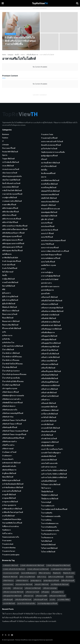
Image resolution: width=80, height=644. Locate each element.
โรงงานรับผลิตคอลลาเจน (50, 523)
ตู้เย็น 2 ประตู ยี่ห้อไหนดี (10, 297)
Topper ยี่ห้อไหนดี (8, 159)
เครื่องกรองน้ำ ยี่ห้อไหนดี (49, 297)
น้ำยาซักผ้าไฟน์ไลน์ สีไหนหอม (12, 364)
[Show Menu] (3, 3)
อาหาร (23, 55)
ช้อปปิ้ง (17, 55)
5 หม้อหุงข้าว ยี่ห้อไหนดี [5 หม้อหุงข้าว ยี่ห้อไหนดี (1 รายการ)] (11, 565)
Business (6, 134)
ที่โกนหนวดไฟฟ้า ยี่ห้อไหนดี (12, 328)
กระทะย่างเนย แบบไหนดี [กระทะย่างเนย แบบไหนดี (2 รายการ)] (11, 573)
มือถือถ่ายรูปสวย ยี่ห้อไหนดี (11, 481)
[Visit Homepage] (40, 3)
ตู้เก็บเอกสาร (6, 293)
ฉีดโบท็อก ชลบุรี (8, 272)
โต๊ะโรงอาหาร (46, 488)
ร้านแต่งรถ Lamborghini (11, 555)
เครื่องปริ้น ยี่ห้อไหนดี (48, 368)
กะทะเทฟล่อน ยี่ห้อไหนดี (10, 187)
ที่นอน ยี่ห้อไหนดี (8, 318)
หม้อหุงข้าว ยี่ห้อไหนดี (48, 205)
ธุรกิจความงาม (7, 336)
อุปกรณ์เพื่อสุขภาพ (47, 290)
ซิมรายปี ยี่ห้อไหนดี (9, 286)
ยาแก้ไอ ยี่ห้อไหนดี (8, 516)
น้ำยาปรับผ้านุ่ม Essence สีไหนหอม (14, 374)
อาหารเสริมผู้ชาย (47, 272)
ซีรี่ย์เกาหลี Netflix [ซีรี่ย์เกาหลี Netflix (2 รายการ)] (45, 573)
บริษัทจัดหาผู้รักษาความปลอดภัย (13, 396)
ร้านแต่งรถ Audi (8, 544)
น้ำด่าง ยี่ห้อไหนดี (8, 350)
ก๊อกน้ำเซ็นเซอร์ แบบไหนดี (11, 183)
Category (10, 55)
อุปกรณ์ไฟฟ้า (46, 294)
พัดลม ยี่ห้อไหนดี (8, 477)
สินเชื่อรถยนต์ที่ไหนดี (48, 173)
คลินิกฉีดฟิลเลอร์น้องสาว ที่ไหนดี (13, 233)
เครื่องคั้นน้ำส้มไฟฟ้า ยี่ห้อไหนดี (52, 301)
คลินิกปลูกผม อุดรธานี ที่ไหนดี (12, 247)
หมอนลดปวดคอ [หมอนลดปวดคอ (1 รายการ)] (8, 584)
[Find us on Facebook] (3, 635)
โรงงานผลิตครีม (47, 513)
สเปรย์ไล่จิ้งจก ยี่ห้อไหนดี (49, 184)
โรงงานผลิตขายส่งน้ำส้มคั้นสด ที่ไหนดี (54, 509)
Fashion (5, 138)
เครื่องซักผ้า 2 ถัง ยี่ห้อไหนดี (50, 315)
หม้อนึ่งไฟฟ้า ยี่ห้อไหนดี (49, 198)
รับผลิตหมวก (6, 530)
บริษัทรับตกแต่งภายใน (10, 410)
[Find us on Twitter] (6, 635)
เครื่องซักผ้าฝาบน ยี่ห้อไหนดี (50, 322)
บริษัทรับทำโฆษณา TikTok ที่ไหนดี (14, 420)
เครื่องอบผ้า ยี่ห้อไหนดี (48, 403)
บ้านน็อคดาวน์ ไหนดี (9, 452)
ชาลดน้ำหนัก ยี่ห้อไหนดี (10, 282)
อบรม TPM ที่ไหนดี (48, 244)
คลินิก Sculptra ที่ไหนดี (10, 208)
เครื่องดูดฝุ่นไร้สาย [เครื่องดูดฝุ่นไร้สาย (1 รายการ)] (57, 592)
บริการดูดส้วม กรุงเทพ (10, 389)
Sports (5, 155)
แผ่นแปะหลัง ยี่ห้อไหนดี (49, 460)
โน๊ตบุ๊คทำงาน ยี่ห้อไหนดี (49, 495)
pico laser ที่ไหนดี (9, 148)
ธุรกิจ (4, 332)
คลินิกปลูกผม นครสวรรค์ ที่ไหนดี (13, 244)
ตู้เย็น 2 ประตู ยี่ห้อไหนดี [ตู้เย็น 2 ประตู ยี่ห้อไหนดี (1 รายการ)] (27, 577)
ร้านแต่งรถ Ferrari (9, 551)
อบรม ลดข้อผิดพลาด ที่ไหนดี (51, 258)
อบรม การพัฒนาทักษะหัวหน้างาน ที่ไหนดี (55, 251)
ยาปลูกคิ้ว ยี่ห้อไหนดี (9, 495)
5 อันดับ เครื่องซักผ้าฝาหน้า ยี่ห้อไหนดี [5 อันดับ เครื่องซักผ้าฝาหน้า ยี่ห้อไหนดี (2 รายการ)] (32, 565)
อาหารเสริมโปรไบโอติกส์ (47, 55)
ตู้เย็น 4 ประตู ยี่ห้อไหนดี (10, 300)
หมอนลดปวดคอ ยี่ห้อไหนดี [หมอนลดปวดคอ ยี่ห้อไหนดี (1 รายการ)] (24, 584)
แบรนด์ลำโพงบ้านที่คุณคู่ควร (51, 453)
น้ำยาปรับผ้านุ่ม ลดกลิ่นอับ (11, 378)
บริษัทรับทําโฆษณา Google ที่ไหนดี (14, 435)
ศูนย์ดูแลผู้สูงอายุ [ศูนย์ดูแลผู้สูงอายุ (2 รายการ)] (36, 581)
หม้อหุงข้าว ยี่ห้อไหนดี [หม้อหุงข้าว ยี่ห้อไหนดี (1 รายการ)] (42, 584)
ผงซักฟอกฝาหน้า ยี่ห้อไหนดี (11, 463)
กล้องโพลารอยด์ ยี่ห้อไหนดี (11, 180)
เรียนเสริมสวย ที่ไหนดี (49, 432)
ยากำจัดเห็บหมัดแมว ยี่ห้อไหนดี (13, 488)
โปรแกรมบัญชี (46, 502)
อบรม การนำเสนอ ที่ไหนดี (50, 248)
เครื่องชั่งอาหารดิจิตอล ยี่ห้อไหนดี (52, 311)
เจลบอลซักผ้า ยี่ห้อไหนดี (49, 407)
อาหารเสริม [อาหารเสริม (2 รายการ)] (7, 588)
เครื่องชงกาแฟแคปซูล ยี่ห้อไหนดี (52, 308)
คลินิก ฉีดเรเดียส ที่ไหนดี (10, 212)
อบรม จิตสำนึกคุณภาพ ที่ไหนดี (51, 255)
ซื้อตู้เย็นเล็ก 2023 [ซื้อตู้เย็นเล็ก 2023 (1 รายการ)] (69, 573)
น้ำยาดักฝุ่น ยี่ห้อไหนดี (10, 367)
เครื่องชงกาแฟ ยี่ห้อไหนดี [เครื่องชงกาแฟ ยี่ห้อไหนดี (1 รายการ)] (33, 588)
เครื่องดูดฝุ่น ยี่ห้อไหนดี (49, 340)
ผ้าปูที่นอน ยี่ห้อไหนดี (9, 473)
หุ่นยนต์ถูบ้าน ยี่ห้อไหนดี (49, 216)
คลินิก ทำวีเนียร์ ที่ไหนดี (10, 222)
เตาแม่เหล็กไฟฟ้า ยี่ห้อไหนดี (50, 428)
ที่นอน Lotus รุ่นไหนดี (10, 314)
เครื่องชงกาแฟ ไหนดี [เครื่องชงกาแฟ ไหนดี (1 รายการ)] (32, 592)
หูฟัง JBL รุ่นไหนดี (47, 219)
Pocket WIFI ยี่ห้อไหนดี (10, 152)
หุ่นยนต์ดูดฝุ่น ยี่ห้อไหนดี (49, 212)
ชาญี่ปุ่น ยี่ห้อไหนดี (8, 279)
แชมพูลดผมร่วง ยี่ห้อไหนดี (50, 442)
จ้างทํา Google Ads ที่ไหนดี (11, 261)
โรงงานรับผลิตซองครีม (49, 527)
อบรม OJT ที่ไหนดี (47, 234)
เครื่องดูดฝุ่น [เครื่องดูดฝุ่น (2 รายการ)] (45, 592)
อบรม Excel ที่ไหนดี (48, 226)
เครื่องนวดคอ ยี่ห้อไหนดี (49, 361)
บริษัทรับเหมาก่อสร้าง (9, 442)
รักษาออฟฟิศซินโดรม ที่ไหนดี (12, 523)
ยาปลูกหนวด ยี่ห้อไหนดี (10, 502)
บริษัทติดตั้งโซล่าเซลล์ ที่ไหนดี (12, 403)
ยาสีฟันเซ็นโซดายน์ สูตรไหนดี (13, 512)
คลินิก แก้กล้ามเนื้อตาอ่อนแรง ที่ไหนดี (15, 229)
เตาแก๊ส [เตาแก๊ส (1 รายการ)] (52, 600)
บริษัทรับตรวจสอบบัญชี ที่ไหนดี (13, 413)
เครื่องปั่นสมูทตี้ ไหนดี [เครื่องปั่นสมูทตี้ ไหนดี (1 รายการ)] (40, 600)
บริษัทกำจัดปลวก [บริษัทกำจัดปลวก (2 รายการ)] (8, 581)
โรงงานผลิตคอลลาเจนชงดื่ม (51, 516)
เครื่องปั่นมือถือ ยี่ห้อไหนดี (50, 379)
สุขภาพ (44, 177)
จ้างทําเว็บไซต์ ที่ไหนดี (10, 268)
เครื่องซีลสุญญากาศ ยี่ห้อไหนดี (51, 329)
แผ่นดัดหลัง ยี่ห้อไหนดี (48, 456)
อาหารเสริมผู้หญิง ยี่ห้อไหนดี (51, 276)
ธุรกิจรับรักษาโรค (8, 343)
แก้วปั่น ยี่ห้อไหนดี (47, 435)
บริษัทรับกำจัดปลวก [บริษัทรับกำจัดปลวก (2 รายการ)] (22, 581)
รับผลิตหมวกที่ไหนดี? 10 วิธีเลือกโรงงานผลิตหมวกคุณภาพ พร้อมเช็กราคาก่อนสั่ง (29, 621)
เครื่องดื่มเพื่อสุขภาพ (11, 36)
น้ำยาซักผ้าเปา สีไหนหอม (11, 360)
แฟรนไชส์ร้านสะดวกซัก (49, 463)
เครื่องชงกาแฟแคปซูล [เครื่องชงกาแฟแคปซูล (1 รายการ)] (50, 588)
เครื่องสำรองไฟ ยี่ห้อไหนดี (50, 396)
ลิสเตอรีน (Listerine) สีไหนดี (51, 145)
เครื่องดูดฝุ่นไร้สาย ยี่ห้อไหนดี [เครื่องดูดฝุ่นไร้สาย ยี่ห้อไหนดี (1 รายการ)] (12, 596)
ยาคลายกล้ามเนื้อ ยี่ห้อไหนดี (12, 491)
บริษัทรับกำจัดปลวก (9, 406)
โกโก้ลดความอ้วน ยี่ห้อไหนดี (51, 485)
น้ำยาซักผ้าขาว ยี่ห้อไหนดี (11, 353)
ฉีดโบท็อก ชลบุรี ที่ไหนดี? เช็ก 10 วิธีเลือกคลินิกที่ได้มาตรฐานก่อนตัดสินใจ (27, 618)
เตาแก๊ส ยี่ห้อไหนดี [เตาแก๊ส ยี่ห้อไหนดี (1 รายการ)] (9, 604)
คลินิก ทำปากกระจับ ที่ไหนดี (12, 219)
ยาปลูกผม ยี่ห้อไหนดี (9, 498)
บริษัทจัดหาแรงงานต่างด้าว (11, 399)
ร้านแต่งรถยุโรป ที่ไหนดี (49, 138)
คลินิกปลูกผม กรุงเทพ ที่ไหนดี (12, 237)
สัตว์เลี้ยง (44, 170)
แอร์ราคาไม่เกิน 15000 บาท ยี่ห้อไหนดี (54, 474)
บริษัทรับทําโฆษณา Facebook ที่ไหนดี (15, 431)
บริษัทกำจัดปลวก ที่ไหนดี (10, 392)
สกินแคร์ (44, 159)
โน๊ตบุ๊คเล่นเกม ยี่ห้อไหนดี (50, 499)
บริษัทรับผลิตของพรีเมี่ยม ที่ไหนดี (13, 438)
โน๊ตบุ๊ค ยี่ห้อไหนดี (47, 492)
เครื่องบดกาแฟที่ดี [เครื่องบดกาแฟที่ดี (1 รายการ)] (41, 596)
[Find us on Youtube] (12, 635)
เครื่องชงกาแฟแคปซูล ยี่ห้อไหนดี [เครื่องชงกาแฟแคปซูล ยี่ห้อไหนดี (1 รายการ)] (13, 592)
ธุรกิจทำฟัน (6, 339)
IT (3, 141)
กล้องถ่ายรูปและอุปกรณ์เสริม (12, 176)
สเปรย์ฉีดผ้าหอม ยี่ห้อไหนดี (50, 181)
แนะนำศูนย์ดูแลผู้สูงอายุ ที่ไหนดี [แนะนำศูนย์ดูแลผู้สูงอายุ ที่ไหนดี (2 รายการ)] (47, 604)
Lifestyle (5, 145)
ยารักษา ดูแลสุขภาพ (9, 505)
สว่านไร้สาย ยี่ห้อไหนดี (49, 166)
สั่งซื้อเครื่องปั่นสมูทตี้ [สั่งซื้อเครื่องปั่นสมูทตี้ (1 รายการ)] (68, 581)
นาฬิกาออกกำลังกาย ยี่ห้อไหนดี (13, 346)
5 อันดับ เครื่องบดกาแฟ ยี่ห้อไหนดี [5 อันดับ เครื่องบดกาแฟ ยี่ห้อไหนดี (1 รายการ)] (38, 569)
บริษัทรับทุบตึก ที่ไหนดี (10, 427)
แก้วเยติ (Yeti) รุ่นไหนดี (49, 439)
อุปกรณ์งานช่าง (46, 283)
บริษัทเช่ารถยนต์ (8, 449)
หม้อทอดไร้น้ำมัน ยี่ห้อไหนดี (50, 191)
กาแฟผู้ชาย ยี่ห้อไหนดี (10, 198)
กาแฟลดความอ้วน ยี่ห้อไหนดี (12, 201)
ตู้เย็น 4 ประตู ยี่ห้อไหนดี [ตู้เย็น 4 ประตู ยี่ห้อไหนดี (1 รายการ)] (56, 577)
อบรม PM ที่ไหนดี (47, 237)
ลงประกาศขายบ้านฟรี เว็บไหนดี (52, 142)
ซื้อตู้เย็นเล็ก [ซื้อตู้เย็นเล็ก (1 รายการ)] (57, 573)
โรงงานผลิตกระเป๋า (48, 506)
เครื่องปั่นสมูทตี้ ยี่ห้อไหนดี (50, 382)
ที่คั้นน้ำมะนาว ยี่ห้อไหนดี (11, 311)
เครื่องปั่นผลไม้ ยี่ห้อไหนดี (50, 375)
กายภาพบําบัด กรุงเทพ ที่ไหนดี (12, 194)
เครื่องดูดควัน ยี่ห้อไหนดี (49, 336)
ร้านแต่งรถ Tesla (47, 135)
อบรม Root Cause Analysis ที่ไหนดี (53, 241)
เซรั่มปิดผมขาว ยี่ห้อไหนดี (50, 410)
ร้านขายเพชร (7, 541)
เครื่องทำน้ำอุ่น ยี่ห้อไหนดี (50, 350)
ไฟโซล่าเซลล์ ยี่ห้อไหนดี (49, 548)
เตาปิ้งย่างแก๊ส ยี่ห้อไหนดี (49, 414)
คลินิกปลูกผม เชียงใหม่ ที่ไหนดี (12, 251)
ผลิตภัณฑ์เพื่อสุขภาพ (9, 470)
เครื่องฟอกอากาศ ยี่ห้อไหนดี (50, 386)
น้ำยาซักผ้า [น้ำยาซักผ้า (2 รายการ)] (69, 577)
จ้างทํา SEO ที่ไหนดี (9, 265)
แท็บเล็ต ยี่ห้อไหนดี (47, 446)
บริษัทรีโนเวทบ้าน (8, 445)
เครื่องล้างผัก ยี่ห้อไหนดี (49, 393)
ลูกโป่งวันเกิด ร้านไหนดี (49, 149)
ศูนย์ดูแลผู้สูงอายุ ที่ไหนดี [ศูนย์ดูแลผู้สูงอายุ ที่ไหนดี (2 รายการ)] (51, 581)
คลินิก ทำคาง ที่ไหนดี (9, 215)
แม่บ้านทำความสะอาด (49, 467)
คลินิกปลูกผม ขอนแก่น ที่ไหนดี (12, 240)
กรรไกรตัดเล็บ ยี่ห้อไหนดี (11, 162)
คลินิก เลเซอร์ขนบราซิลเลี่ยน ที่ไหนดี (15, 226)
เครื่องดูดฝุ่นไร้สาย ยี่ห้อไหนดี (51, 343)
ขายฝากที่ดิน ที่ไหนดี (9, 205)
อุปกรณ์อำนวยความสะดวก (50, 287)
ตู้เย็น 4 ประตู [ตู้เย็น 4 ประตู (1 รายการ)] (42, 577)
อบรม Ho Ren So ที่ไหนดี (50, 230)
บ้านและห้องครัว (8, 459)
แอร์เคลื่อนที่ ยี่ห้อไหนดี (49, 481)
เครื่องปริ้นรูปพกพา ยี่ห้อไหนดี (51, 371)
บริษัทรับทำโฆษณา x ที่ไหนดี (12, 424)
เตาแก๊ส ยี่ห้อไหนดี (47, 424)
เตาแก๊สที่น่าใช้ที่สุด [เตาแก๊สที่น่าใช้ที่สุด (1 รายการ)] (64, 600)
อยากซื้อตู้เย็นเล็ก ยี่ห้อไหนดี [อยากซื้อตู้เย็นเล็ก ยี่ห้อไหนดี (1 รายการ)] (60, 584)
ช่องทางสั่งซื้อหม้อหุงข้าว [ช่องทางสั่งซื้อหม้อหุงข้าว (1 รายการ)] (29, 573)
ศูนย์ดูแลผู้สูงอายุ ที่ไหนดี (49, 156)
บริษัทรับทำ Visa (8, 417)
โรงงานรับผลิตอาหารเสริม (50, 531)
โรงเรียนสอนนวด (47, 538)
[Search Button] (77, 3)
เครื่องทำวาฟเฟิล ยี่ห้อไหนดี (50, 357)
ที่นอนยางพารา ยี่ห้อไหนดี (11, 321)
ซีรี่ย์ (4, 290)
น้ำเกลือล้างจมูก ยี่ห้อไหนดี (11, 385)
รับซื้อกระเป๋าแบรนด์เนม (10, 526)
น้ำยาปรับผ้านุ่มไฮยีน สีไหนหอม (13, 382)
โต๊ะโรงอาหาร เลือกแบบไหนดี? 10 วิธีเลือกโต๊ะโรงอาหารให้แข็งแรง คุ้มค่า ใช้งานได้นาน (32, 614)
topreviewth (11, 640)
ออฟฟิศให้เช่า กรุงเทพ (48, 265)
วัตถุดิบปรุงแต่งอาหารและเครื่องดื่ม (53, 152)
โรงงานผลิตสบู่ (46, 520)
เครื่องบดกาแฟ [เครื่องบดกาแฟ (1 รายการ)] (29, 596)
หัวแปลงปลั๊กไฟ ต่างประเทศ (50, 209)
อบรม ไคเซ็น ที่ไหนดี (48, 262)
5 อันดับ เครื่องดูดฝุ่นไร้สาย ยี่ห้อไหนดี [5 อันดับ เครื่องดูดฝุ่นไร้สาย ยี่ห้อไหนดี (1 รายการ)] (58, 565)
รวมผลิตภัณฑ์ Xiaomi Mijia (12, 519)
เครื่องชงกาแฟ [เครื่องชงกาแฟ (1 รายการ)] (18, 588)
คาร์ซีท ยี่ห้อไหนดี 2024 (10, 258)
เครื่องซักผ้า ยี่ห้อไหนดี (49, 318)
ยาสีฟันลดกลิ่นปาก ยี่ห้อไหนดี (12, 509)
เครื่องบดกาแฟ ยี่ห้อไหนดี (50, 364)
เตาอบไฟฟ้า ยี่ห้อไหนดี (49, 421)
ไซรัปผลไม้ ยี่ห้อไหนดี (48, 545)
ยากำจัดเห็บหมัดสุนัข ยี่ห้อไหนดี (13, 484)
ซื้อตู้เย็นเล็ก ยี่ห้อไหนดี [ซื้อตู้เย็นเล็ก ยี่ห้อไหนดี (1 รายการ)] (10, 577)
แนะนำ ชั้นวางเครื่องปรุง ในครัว (52, 449)
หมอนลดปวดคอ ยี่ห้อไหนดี (50, 195)
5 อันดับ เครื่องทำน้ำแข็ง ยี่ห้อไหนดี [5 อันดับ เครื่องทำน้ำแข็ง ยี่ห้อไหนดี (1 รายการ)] (14, 569)
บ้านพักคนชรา (7, 456)
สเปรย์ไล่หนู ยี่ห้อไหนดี (49, 188)
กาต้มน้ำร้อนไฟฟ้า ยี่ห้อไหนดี (12, 191)
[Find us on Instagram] (9, 635)
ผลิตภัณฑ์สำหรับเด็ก (9, 466)
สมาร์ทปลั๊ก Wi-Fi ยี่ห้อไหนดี (50, 163)
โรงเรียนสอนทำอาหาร (49, 534)
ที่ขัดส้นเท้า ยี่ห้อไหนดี (10, 307)
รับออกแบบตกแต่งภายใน (11, 537)
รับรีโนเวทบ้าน (7, 534)
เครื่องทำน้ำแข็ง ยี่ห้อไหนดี (50, 354)
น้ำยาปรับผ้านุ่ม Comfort (11, 371)
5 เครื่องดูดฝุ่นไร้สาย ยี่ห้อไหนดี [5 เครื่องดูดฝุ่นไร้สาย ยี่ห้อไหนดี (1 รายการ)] (61, 569)
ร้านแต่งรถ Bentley (9, 548)
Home (4, 55)
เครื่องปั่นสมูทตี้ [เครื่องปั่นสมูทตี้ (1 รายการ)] (8, 600)
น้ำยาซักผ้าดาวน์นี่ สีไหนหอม (12, 357)
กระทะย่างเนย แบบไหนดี (11, 169)
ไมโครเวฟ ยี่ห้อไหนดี (48, 552)
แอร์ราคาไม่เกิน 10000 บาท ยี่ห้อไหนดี (54, 470)
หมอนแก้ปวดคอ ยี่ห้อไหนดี (50, 202)
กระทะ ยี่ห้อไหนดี (8, 166)
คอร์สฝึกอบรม (7, 254)
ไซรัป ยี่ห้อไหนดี (46, 541)
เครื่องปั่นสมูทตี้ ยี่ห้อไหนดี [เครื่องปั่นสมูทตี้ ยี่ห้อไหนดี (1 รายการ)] (23, 600)
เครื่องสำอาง (45, 400)
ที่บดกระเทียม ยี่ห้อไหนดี (10, 325)
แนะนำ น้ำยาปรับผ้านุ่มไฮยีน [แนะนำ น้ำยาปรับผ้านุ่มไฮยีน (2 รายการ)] (26, 604)
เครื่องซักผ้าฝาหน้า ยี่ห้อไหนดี (51, 325)
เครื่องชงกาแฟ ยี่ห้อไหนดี (50, 304)
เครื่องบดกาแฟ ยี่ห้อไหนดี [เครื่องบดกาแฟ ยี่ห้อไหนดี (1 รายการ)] (57, 596)
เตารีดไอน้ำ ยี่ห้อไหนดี (49, 417)
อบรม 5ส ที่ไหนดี (47, 223)
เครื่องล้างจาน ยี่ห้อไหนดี (49, 389)
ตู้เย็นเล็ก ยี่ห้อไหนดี (9, 304)
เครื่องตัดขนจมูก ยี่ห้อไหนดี (50, 347)
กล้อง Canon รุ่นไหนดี (10, 173)
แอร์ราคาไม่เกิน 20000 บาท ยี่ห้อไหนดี (54, 478)
